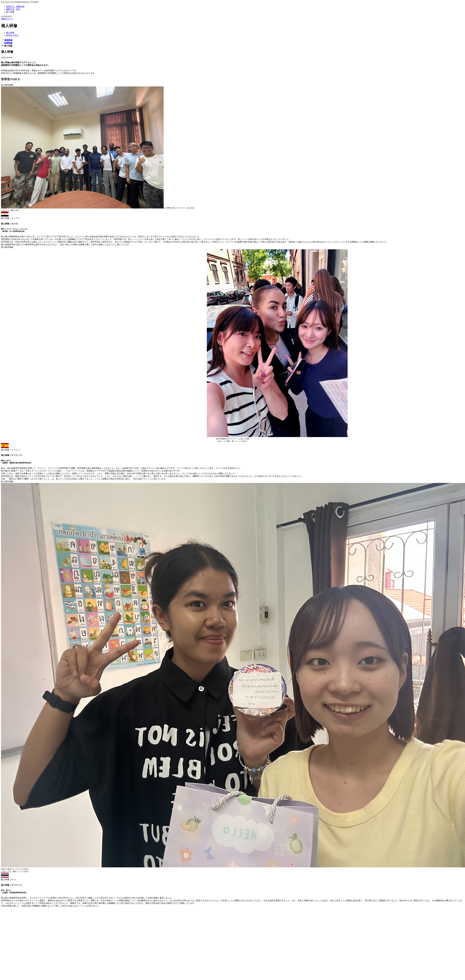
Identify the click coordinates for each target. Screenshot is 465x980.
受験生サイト (7, 19)
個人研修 (10, 33)
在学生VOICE (12, 35)
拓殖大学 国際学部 (15, 7)
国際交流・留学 (13, 9)
